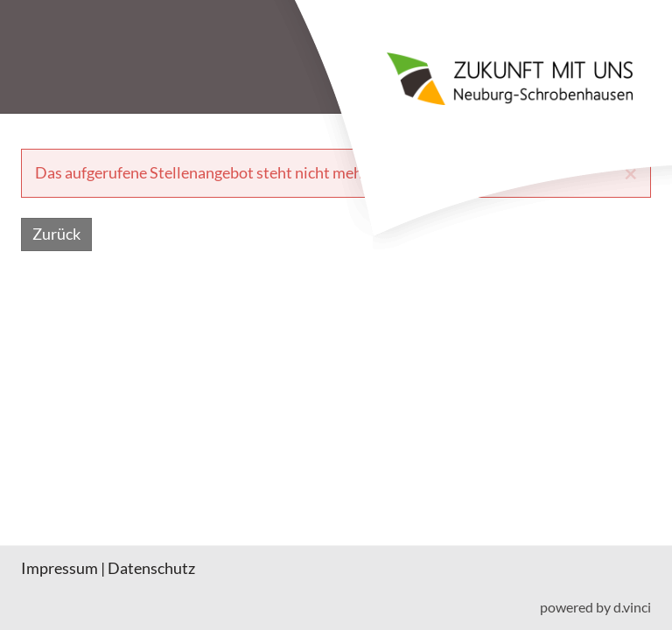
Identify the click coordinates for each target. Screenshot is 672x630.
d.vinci (632, 608)
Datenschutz (151, 568)
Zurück (56, 234)
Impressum (59, 568)
